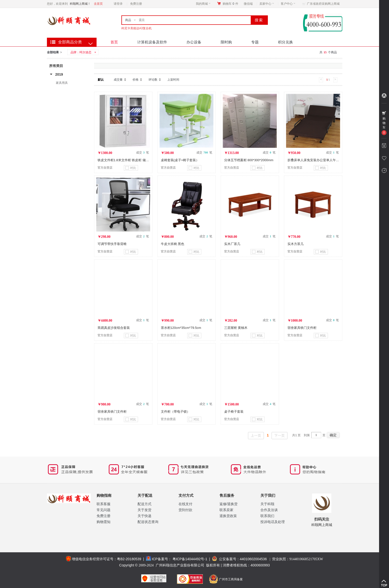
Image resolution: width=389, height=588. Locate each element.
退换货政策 (228, 516)
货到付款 (185, 510)
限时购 (226, 42)
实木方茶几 (296, 244)
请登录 (118, 4)
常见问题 (104, 510)
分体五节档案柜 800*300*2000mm (249, 160)
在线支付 (185, 504)
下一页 (280, 435)
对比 (131, 168)
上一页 (256, 435)
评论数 (153, 80)
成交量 (118, 80)
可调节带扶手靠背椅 (112, 244)
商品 (128, 20)
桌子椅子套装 (234, 412)
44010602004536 (253, 559)
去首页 (98, 4)
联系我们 (267, 516)
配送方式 (144, 504)
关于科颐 (267, 504)
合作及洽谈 (269, 510)
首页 (114, 42)
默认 (101, 80)
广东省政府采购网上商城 (323, 4)
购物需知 (104, 522)
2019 (59, 74)
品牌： (84, 52)
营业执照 (298, 559)
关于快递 (144, 516)
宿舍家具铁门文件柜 (302, 328)
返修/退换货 (229, 504)
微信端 (248, 4)
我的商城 (203, 4)
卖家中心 (267, 4)
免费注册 (136, 4)
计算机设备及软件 (152, 42)
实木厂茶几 (232, 244)
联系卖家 (226, 510)
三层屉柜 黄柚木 (236, 328)
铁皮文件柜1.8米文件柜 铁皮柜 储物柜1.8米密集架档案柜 (138, 160)
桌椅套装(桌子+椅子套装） (180, 160)
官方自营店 (105, 168)
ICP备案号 (160, 559)
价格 (136, 80)
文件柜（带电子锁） (175, 412)
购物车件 (230, 4)
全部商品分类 (70, 42)
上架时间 (173, 80)
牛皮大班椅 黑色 (173, 244)
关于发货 (144, 510)
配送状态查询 (148, 522)
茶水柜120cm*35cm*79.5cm (181, 328)
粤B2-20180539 (129, 559)
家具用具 (62, 83)
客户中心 (288, 4)
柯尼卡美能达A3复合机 (137, 28)
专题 (255, 42)
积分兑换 (285, 42)
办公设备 (194, 42)
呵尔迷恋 (85, 52)
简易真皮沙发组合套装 (114, 328)
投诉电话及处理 (273, 522)
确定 (333, 435)
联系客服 (104, 504)
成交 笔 (142, 153)
